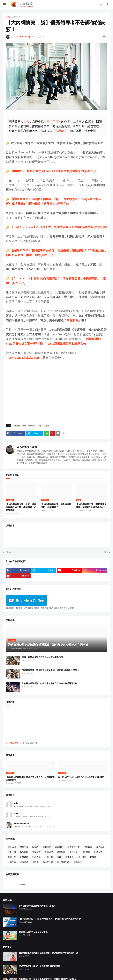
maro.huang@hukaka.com (23, 358)
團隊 (24, 426)
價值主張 (24, 847)
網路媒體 (69, 857)
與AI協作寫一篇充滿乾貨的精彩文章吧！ (37, 906)
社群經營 (36, 857)
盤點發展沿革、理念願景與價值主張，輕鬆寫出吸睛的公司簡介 (51, 670)
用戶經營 (74, 852)
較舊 (106, 552)
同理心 (35, 847)
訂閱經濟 (24, 862)
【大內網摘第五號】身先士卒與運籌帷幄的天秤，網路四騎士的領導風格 (21, 507)
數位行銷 (24, 852)
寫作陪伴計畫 (74, 847)
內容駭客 (61, 131)
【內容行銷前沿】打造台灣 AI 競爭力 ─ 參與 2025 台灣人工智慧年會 (50, 919)
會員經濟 (49, 852)
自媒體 (93, 857)
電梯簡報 (78, 862)
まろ (26, 122)
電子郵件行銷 (63, 862)
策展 (59, 857)
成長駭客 (88, 847)
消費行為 (61, 852)
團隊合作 (32, 426)
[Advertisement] (57, 390)
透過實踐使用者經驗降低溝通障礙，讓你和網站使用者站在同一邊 (49, 953)
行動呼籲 (12, 862)
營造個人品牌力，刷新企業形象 (33, 932)
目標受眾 (98, 852)
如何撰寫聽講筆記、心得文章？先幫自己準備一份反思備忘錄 (50, 683)
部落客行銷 (48, 862)
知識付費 (12, 857)
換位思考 (100, 847)
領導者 (46, 426)
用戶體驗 (86, 852)
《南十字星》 (52, 122)
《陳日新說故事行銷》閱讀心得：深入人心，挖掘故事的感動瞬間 (30, 778)
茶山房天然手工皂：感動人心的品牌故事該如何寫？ (81, 777)
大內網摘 (16, 17)
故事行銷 (12, 852)
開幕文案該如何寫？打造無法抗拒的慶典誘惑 (42, 657)
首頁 (8, 17)
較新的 (8, 552)
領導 (40, 426)
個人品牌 (12, 847)
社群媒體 (24, 857)
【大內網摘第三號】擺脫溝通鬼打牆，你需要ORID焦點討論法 (91, 506)
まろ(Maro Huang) (28, 447)
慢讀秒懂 (14, 743)
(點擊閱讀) (54, 171)
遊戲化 (35, 862)
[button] (4, 5)
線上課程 (82, 857)
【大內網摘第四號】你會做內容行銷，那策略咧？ (56, 506)
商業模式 (47, 847)
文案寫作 (36, 852)
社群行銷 (49, 857)
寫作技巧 (59, 847)
